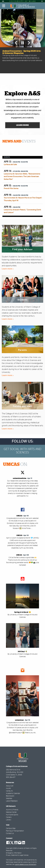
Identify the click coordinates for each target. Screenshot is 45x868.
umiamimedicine (20, 478)
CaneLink (9, 791)
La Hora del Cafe (10, 165)
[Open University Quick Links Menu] (42, 1)
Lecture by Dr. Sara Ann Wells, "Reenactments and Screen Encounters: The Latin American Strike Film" (22, 177)
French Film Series (11, 188)
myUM (8, 788)
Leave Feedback (12, 801)
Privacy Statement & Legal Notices (17, 855)
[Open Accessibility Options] (3, 1)
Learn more (8, 269)
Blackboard (10, 796)
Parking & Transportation (15, 831)
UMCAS (19, 516)
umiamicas (19, 720)
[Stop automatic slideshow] (23, 43)
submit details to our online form (26, 864)
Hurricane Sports (12, 815)
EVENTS (19, 141)
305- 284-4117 (11, 777)
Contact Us (10, 833)
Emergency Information (14, 853)
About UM (10, 786)
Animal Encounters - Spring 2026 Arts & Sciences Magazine (22, 52)
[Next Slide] (29, 43)
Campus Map (11, 828)
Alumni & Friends (12, 810)
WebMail (9, 798)
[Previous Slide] (16, 43)
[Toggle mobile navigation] (4, 6)
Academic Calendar (13, 793)
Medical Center (11, 812)
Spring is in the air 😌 (23, 612)
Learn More (22, 125)
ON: (15, 465)
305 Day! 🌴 (22, 652)
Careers (9, 817)
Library (9, 820)
